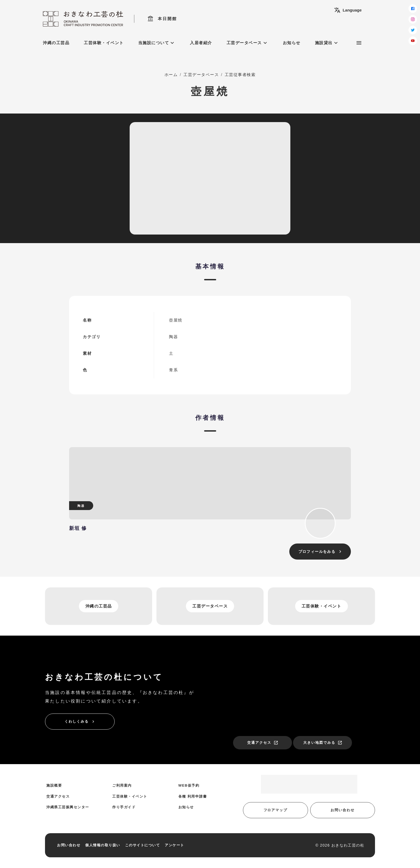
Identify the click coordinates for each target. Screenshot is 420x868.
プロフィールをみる (321, 552)
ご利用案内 (122, 785)
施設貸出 (327, 43)
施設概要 (54, 785)
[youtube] (413, 41)
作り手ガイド (124, 807)
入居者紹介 (201, 43)
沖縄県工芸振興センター (68, 807)
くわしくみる (80, 722)
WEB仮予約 (189, 785)
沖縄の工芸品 (56, 43)
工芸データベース (247, 43)
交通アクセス (263, 743)
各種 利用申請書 (193, 796)
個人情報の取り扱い (103, 845)
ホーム (171, 75)
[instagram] (413, 19)
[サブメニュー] (359, 43)
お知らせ (292, 43)
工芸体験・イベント (104, 43)
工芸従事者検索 (240, 75)
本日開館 (162, 19)
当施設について (157, 43)
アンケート (175, 845)
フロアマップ (276, 810)
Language (348, 10)
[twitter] (413, 30)
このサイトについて (143, 845)
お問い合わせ (343, 810)
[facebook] (413, 9)
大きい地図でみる (323, 743)
